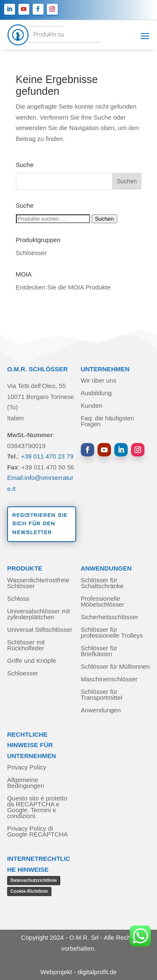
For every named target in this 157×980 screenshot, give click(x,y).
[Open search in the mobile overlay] (59, 35)
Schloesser (31, 253)
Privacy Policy (27, 768)
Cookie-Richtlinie (29, 891)
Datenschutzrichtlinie (34, 880)
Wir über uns (99, 381)
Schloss (18, 599)
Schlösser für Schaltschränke (102, 583)
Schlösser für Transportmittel (102, 695)
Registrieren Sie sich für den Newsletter (40, 524)
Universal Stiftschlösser (40, 630)
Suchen (104, 219)
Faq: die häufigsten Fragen (108, 421)
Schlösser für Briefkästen (99, 651)
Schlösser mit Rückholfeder (26, 645)
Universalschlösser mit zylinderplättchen (39, 614)
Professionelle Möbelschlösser (103, 602)
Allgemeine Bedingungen (26, 783)
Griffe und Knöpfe (32, 661)
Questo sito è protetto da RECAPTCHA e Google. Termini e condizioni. (37, 807)
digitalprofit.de (97, 972)
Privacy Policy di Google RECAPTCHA (37, 832)
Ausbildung (96, 393)
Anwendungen (101, 710)
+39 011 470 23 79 (47, 456)
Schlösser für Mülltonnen (115, 667)
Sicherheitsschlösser (110, 617)
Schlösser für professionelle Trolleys (112, 633)
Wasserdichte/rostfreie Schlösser (38, 583)
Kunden (92, 406)
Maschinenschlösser (109, 679)
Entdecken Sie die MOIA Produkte (63, 287)
